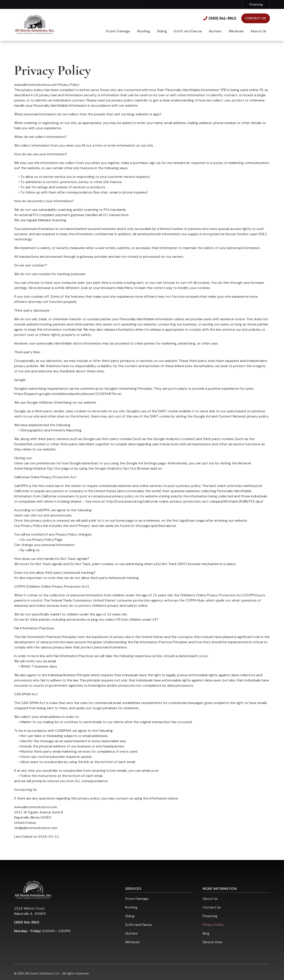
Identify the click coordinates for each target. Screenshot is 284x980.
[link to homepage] (35, 25)
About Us (258, 31)
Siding (162, 31)
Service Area (212, 948)
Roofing (144, 31)
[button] (144, 32)
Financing (256, 4)
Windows (236, 31)
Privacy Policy (213, 931)
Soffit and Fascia (138, 931)
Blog (206, 940)
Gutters (215, 31)
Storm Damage (137, 905)
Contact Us (256, 18)
